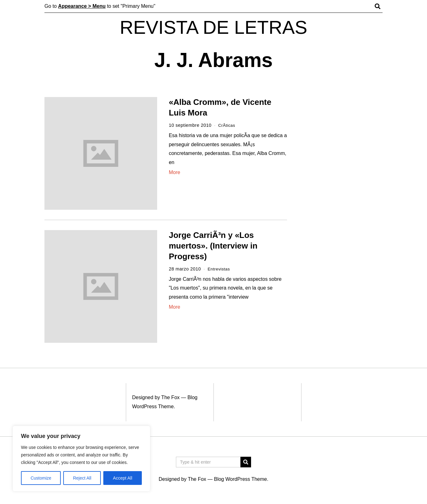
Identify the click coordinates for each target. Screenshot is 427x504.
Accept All (123, 478)
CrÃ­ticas (227, 125)
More (174, 172)
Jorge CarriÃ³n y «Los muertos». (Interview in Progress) (213, 246)
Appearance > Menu (82, 6)
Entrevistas (220, 269)
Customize (41, 478)
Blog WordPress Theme (240, 479)
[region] (81, 459)
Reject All (82, 478)
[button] (246, 462)
